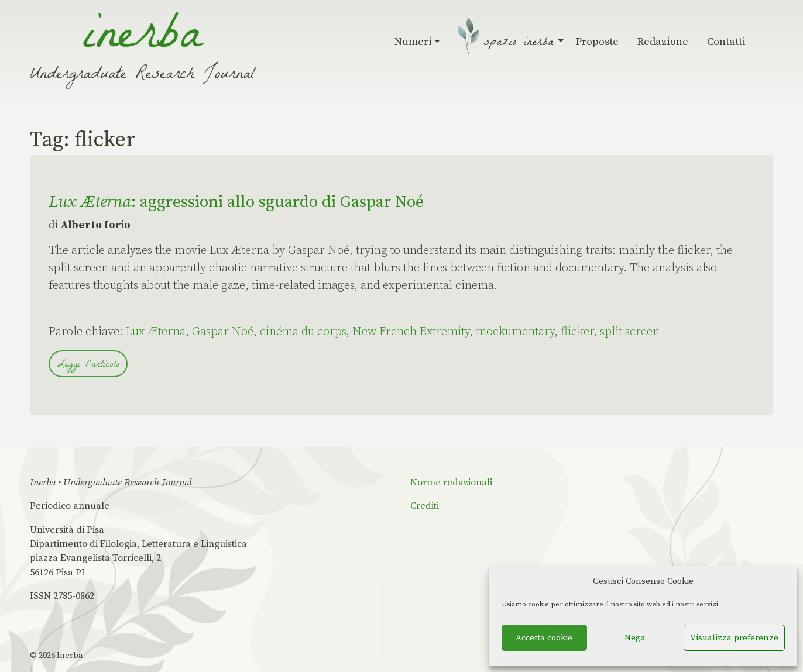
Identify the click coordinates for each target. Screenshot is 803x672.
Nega (635, 638)
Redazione (663, 42)
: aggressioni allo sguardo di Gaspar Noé (236, 202)
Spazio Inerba (521, 43)
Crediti (425, 506)
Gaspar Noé (223, 332)
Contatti (726, 42)
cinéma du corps (303, 332)
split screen (630, 332)
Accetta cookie (544, 638)
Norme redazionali (451, 483)
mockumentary (515, 332)
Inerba (70, 656)
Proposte (597, 42)
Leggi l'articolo (88, 365)
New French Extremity (411, 332)
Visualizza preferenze (734, 638)
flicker (577, 332)
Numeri (418, 42)
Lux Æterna (156, 332)
